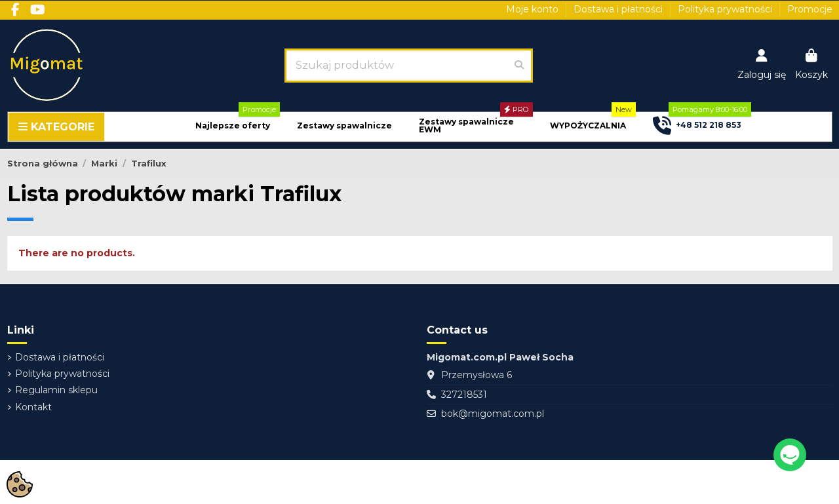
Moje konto (534, 9)
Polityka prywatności (726, 9)
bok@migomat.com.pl (493, 414)
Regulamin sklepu (56, 390)
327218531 (464, 395)
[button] (233, 126)
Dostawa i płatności (619, 9)
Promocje (810, 9)
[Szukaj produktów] (519, 66)
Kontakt (33, 407)
